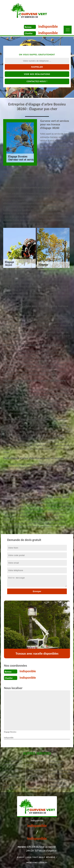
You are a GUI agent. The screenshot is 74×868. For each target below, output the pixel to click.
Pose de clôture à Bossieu (34, 778)
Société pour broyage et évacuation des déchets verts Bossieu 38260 (60, 784)
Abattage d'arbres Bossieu (11, 778)
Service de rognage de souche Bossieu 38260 (60, 772)
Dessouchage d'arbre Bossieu (36, 763)
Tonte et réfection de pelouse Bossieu (13, 763)
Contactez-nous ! (37, 81)
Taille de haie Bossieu (13, 770)
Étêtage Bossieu (34, 770)
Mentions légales (37, 863)
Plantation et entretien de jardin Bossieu (13, 787)
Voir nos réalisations (37, 74)
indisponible (48, 26)
